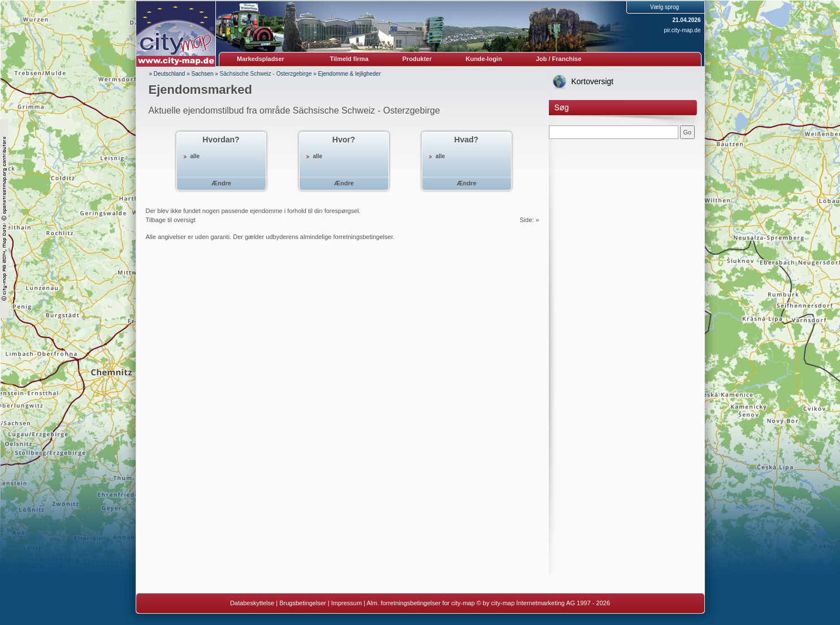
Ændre (221, 183)
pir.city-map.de (682, 30)
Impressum (347, 603)
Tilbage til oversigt (171, 220)
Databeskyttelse (252, 603)
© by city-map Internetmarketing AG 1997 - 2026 (543, 603)
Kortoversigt (593, 81)
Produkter (417, 59)
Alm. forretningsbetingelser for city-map (420, 603)
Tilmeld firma (349, 59)
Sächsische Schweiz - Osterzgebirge (266, 74)
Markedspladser (261, 59)
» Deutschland (167, 74)
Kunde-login (484, 59)
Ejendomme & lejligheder (350, 74)
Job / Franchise (559, 59)
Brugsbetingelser (303, 603)
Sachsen (203, 74)
